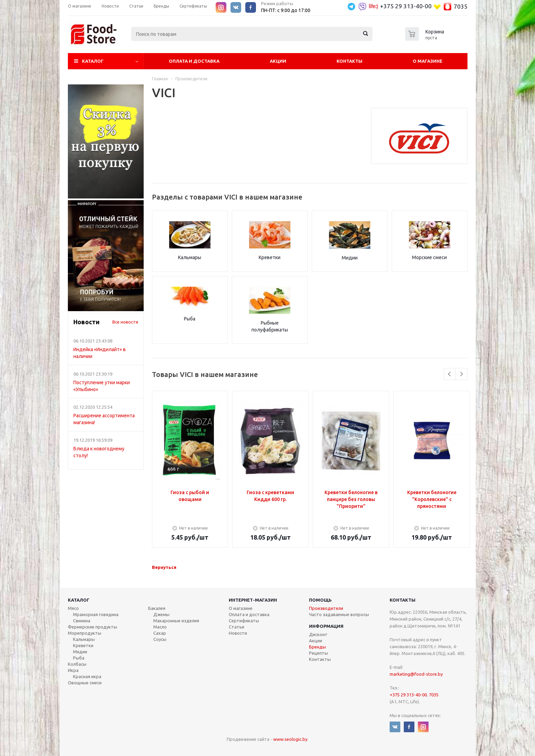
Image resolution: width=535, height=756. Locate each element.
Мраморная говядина (96, 614)
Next (461, 374)
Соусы (160, 639)
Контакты (349, 61)
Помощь (320, 600)
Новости (238, 633)
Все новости (125, 322)
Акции (278, 61)
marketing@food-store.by (416, 674)
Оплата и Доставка (194, 61)
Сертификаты (244, 621)
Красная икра (87, 676)
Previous (450, 374)
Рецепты (318, 653)
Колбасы (77, 664)
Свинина (82, 621)
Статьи (236, 627)
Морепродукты (85, 633)
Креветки (270, 257)
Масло (160, 627)
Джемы (161, 614)
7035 (461, 6)
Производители (326, 608)
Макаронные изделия (176, 621)
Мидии (350, 258)
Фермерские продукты (92, 627)
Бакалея (157, 608)
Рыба (190, 319)
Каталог (93, 61)
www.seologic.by (290, 739)
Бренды (317, 647)
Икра (73, 670)
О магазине (428, 61)
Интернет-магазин (253, 600)
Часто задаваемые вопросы (339, 614)
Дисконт (318, 634)
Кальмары (190, 257)
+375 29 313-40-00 (406, 6)
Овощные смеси (85, 683)
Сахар (160, 633)
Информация (326, 626)
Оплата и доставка (249, 614)
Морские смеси (429, 257)
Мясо (73, 608)
